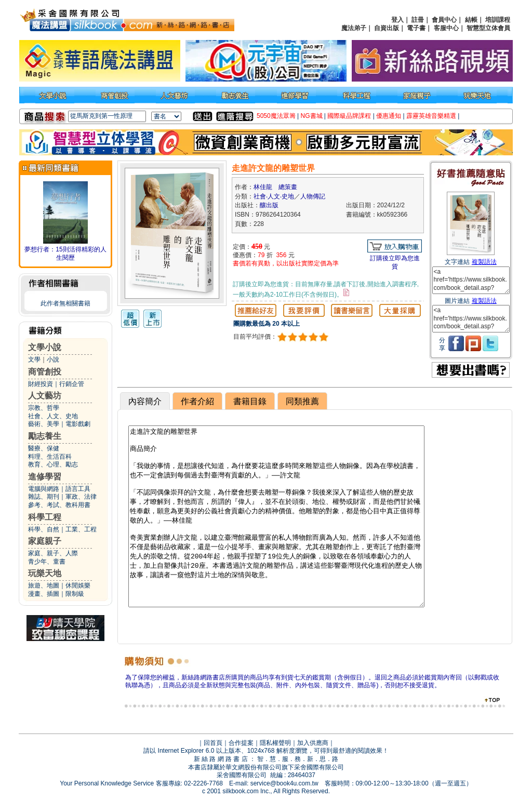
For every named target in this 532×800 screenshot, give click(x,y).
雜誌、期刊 (44, 497)
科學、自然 (44, 529)
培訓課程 (498, 20)
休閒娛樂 (78, 585)
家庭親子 (45, 541)
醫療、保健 (44, 448)
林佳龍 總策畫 (275, 187)
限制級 (75, 594)
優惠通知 (389, 116)
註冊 (418, 20)
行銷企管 (72, 384)
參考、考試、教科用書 (59, 505)
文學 (34, 359)
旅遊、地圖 (44, 585)
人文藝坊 (45, 396)
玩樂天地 (45, 573)
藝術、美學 (44, 424)
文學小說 (45, 347)
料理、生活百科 (50, 457)
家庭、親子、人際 (53, 553)
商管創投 (45, 372)
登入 (397, 20)
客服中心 (446, 28)
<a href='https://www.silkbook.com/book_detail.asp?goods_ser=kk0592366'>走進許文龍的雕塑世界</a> (471, 280)
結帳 (471, 20)
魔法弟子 (354, 28)
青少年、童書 (47, 562)
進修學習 (45, 477)
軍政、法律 (81, 497)
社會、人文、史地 (53, 416)
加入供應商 (313, 743)
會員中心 (444, 20)
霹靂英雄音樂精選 (431, 116)
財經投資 (41, 384)
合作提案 (241, 743)
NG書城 (312, 116)
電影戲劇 (78, 424)
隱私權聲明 (275, 743)
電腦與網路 (44, 489)
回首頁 (213, 743)
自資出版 (387, 28)
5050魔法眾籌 (276, 116)
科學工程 (45, 517)
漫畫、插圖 (44, 594)
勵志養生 (45, 436)
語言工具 (78, 489)
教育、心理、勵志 (53, 464)
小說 (53, 359)
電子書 (416, 28)
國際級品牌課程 (349, 116)
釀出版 (269, 205)
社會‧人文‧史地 (274, 196)
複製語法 (484, 262)
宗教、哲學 (44, 408)
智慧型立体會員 (488, 28)
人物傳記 (313, 196)
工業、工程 (81, 529)
